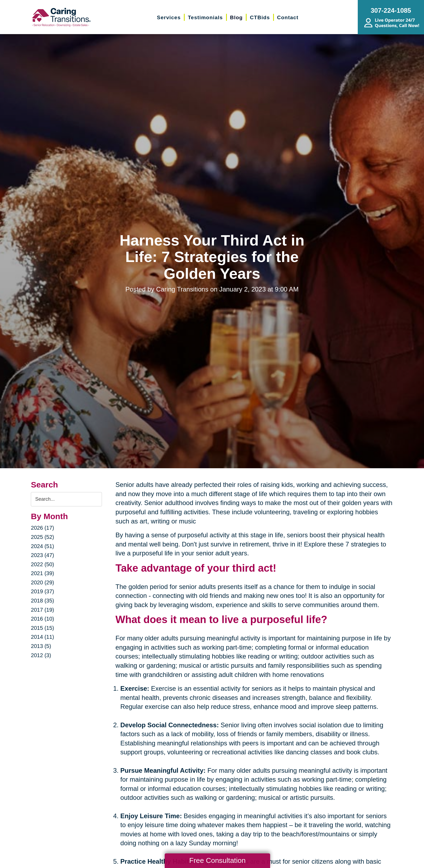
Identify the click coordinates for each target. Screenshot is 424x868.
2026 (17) (42, 528)
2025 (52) (42, 537)
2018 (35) (42, 601)
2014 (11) (42, 637)
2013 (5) (41, 646)
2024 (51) (42, 546)
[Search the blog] (66, 499)
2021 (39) (42, 573)
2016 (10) (42, 619)
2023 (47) (42, 555)
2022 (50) (42, 564)
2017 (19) (42, 610)
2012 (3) (41, 655)
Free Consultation (217, 860)
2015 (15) (42, 628)
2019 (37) (42, 591)
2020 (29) (42, 582)
